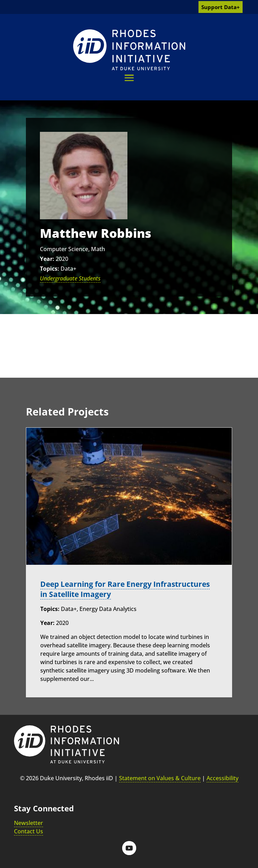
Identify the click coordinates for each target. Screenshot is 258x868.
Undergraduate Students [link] (70, 278)
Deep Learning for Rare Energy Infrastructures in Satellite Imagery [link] (129, 589)
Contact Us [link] (29, 831)
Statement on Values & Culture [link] (160, 778)
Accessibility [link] (222, 778)
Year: (47, 259)
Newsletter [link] (29, 823)
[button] (129, 78)
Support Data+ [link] (221, 7)
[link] (129, 50)
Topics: (50, 269)
